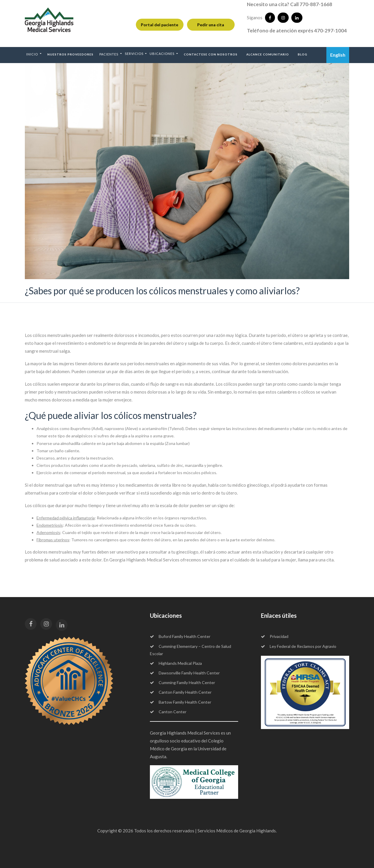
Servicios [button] (135, 54)
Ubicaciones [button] (162, 54)
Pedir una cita (211, 25)
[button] (34, 54)
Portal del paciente (160, 25)
